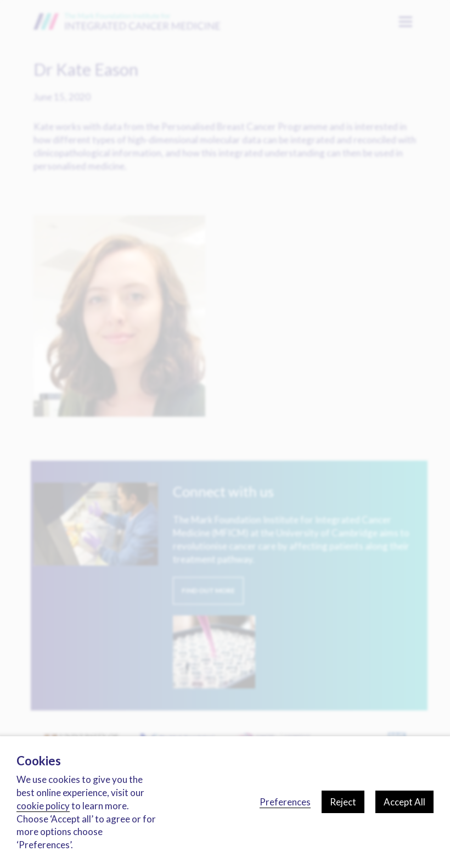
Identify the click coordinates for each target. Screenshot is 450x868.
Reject (343, 802)
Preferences (285, 802)
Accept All (404, 802)
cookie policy (43, 806)
